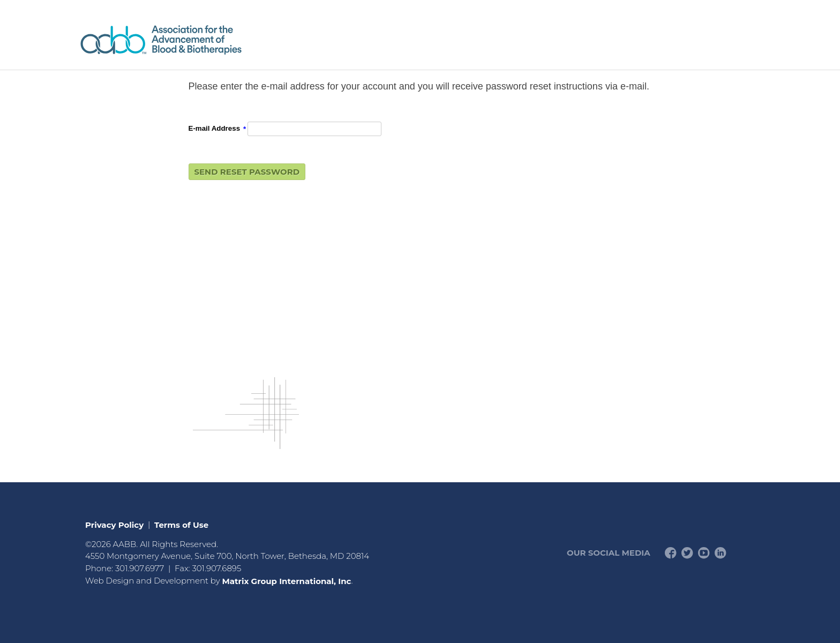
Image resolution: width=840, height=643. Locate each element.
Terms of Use (181, 524)
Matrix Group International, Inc (286, 581)
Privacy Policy (114, 524)
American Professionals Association (192, 40)
